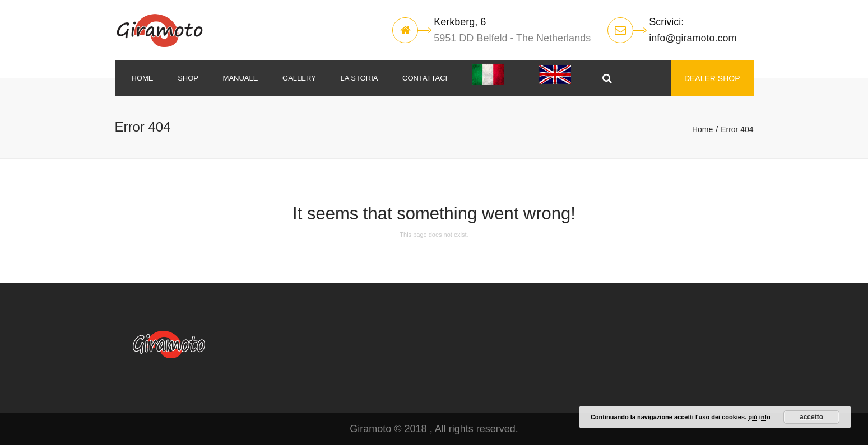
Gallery (299, 78)
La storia (359, 78)
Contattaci (425, 78)
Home (143, 78)
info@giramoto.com (693, 38)
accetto (811, 417)
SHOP (188, 78)
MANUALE (241, 78)
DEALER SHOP (712, 78)
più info (759, 417)
